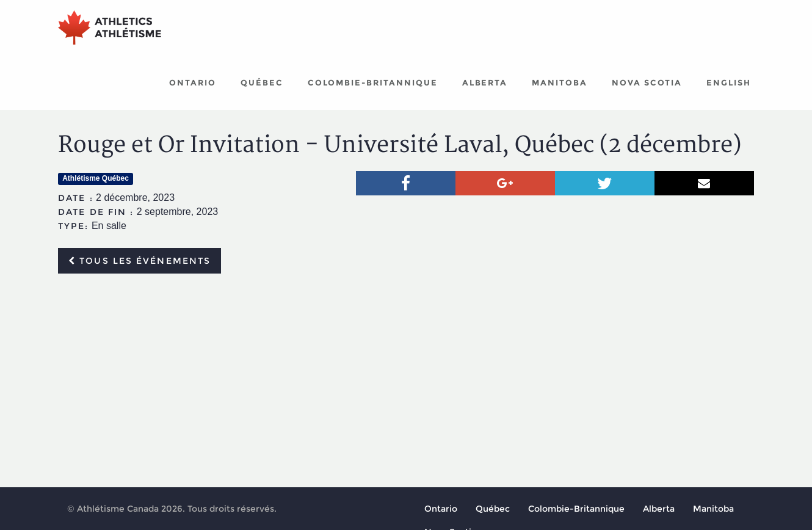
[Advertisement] (406, 374)
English (729, 82)
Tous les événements (140, 261)
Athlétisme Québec (96, 178)
